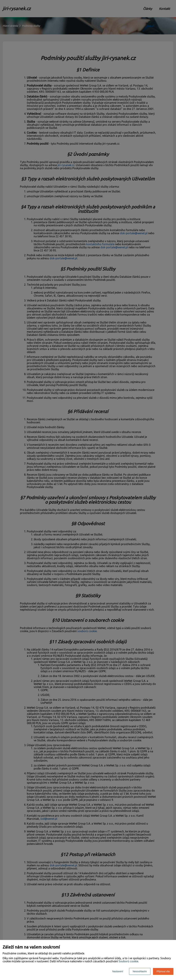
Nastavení (118, 971)
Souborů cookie (128, 961)
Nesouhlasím (140, 971)
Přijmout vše (163, 971)
